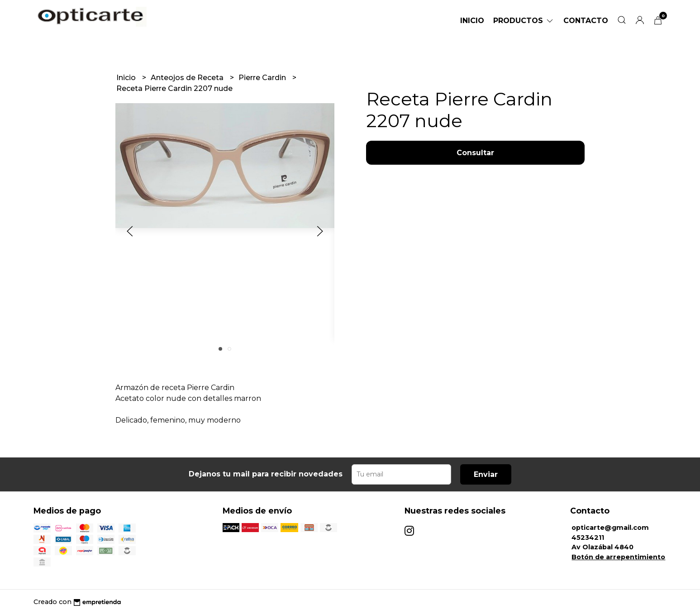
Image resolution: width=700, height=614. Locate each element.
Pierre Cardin (263, 78)
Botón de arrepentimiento (618, 557)
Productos (524, 21)
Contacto (586, 21)
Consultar (475, 153)
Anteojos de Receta (188, 78)
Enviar (486, 474)
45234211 (588, 538)
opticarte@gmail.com (610, 528)
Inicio (472, 21)
